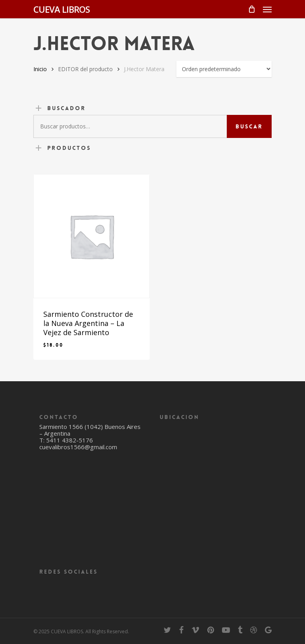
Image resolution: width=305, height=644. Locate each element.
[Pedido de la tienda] (224, 69)
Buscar (249, 126)
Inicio (40, 69)
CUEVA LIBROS (62, 9)
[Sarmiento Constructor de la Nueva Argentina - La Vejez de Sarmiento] (92, 236)
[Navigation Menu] (267, 9)
